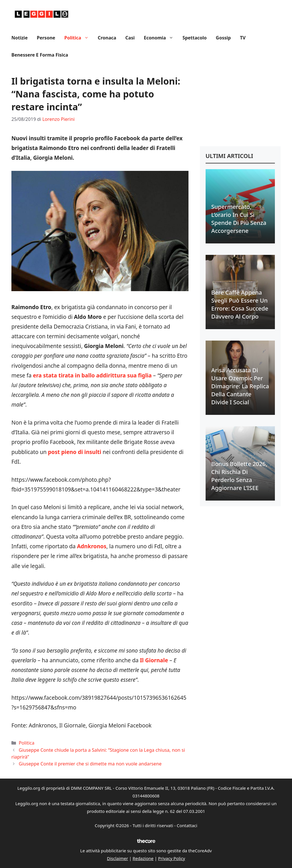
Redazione (143, 858)
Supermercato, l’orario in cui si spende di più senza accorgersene (239, 219)
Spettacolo (195, 38)
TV (243, 38)
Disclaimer (117, 858)
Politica (79, 38)
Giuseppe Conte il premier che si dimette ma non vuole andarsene (90, 764)
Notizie (20, 38)
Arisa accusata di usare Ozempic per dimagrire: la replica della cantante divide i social (240, 386)
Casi (130, 38)
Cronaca (107, 38)
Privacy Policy (172, 858)
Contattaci (187, 825)
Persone (46, 38)
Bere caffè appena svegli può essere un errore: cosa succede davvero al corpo (240, 304)
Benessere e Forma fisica (40, 55)
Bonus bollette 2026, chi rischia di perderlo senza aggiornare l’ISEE (239, 476)
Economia (161, 38)
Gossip (223, 38)
